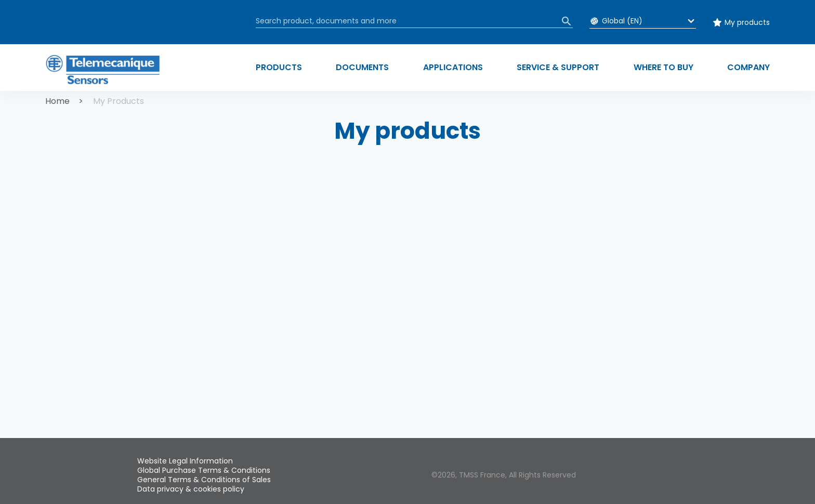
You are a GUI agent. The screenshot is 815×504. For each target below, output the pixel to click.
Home (57, 101)
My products (747, 22)
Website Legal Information (185, 461)
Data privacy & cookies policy (191, 489)
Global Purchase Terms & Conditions (204, 470)
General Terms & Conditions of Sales (204, 480)
